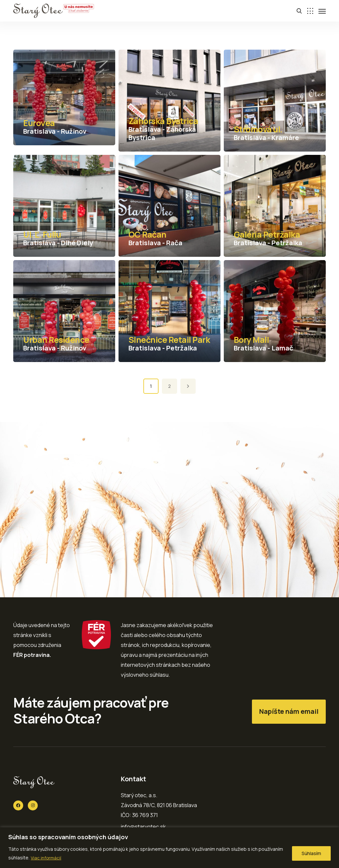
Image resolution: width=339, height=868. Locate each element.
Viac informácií (46, 858)
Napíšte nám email (289, 711)
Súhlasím (311, 853)
